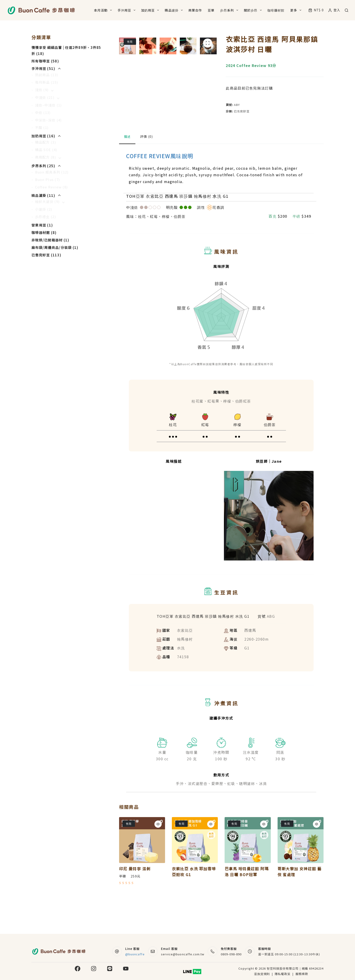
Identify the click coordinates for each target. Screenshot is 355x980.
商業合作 (195, 10)
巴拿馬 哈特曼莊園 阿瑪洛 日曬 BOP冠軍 (247, 907)
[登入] (334, 10)
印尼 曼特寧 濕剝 (135, 904)
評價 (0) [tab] (146, 172)
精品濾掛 (174, 10)
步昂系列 (230, 10)
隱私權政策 (283, 974)
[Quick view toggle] (158, 860)
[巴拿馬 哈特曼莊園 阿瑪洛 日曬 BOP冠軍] (248, 876)
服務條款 (302, 974)
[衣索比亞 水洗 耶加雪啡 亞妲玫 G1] (195, 876)
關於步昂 (254, 10)
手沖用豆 (127, 10)
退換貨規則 (262, 974)
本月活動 (104, 10)
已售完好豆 (242, 111)
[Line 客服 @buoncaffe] (117, 951)
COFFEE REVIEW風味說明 (160, 191)
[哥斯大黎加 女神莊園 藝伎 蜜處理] (301, 876)
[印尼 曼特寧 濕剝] (142, 876)
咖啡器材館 (276, 10)
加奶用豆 (151, 10)
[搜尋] (347, 10)
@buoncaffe (135, 954)
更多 (297, 10)
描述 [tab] (127, 172)
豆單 (211, 10)
